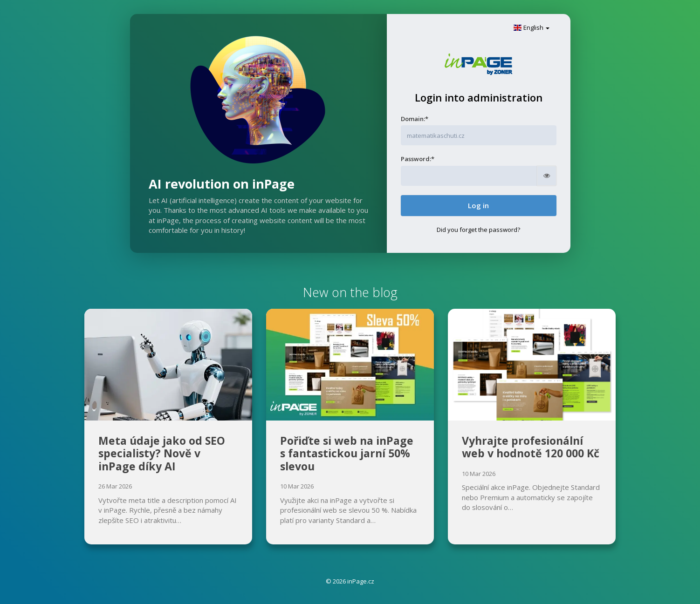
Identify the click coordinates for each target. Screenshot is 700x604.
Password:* (418, 159)
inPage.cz (361, 581)
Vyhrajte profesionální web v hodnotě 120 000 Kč (531, 447)
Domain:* (415, 119)
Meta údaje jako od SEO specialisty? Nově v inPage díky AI (162, 453)
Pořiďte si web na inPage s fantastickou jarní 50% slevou (347, 453)
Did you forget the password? (478, 230)
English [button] (531, 27)
